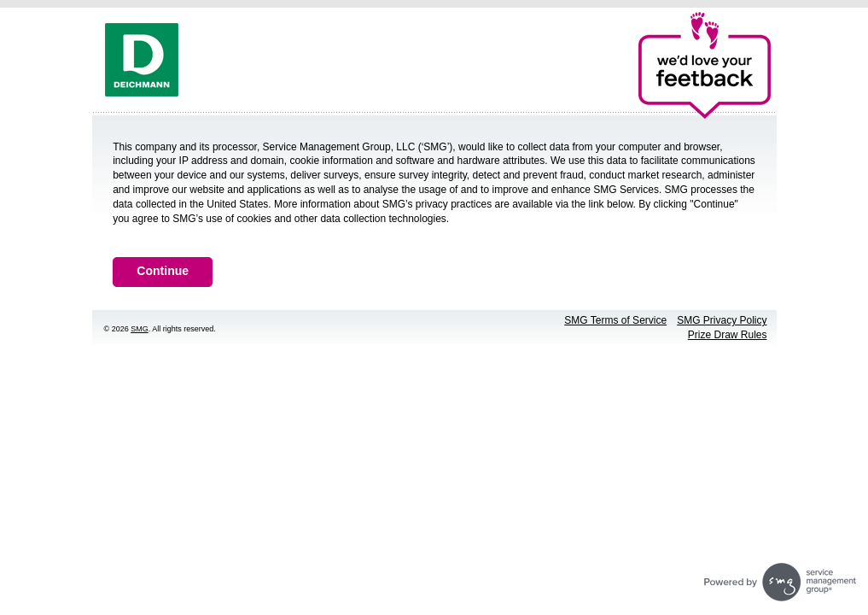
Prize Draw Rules (728, 335)
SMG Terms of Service (615, 320)
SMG (140, 329)
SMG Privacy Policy (722, 320)
